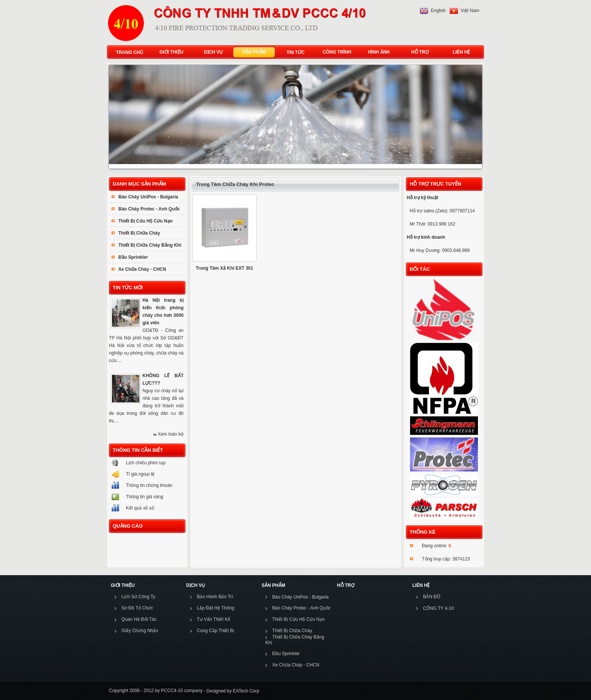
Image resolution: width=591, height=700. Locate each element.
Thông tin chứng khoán (149, 485)
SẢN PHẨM (253, 52)
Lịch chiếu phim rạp (146, 463)
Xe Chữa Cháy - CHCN (142, 269)
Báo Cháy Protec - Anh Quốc (149, 209)
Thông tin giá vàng (145, 497)
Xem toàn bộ (171, 434)
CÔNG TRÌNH (337, 52)
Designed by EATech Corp (232, 691)
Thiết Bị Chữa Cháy (139, 233)
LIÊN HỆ (460, 52)
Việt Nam (470, 11)
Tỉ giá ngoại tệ (140, 474)
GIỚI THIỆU (170, 52)
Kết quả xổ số (140, 508)
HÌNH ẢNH (377, 52)
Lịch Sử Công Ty (138, 597)
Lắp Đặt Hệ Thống (215, 608)
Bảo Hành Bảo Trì (215, 597)
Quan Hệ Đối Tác (139, 619)
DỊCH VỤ (212, 52)
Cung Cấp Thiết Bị (215, 631)
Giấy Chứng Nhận (140, 631)
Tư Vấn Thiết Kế (214, 619)
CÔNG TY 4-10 (438, 608)
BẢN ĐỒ (432, 597)
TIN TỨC (295, 52)
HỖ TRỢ (418, 52)
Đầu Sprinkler (133, 257)
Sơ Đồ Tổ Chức (137, 608)
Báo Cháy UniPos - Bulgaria (148, 197)
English (438, 11)
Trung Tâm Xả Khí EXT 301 (224, 268)
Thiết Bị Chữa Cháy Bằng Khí (150, 245)
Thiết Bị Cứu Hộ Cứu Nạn (145, 221)
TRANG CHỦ (130, 52)
